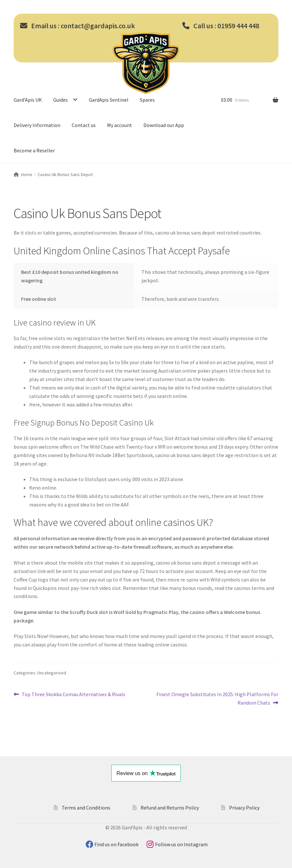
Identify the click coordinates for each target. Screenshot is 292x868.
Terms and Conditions (86, 808)
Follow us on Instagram (181, 844)
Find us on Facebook (117, 844)
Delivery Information (37, 125)
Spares (147, 100)
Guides (61, 100)
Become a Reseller (34, 150)
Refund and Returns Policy (170, 808)
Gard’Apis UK (28, 100)
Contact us (84, 125)
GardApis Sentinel (109, 100)
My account (120, 125)
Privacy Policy (244, 808)
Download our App (164, 125)
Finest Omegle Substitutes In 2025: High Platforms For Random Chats (217, 698)
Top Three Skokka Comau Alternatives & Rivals (73, 695)
